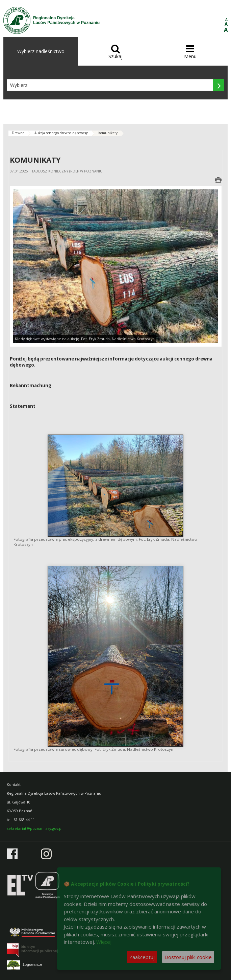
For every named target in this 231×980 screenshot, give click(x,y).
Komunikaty (108, 133)
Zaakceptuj (142, 957)
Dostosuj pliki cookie (188, 957)
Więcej (104, 942)
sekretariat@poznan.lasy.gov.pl (35, 828)
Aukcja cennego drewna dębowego (61, 133)
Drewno (18, 133)
